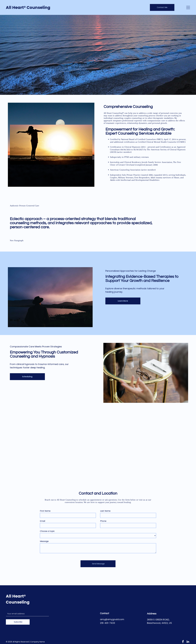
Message (44, 541)
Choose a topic (47, 531)
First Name (45, 511)
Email (42, 521)
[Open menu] (188, 7)
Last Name (105, 511)
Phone (103, 521)
